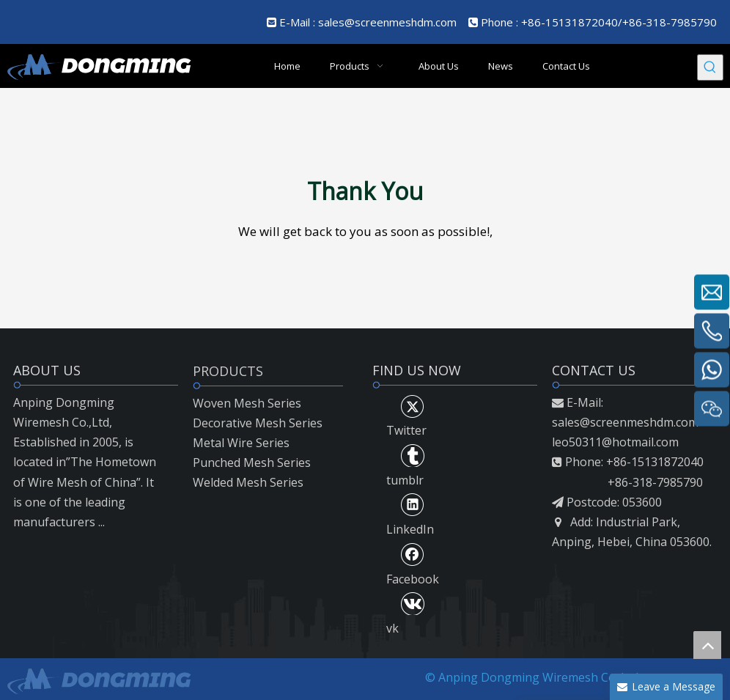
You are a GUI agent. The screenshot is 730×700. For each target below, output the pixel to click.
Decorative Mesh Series (258, 423)
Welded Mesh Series (248, 482)
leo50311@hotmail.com (615, 442)
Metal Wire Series (241, 443)
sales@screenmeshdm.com (387, 22)
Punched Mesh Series (252, 463)
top (707, 645)
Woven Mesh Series (247, 403)
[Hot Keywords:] (710, 67)
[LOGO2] (99, 679)
